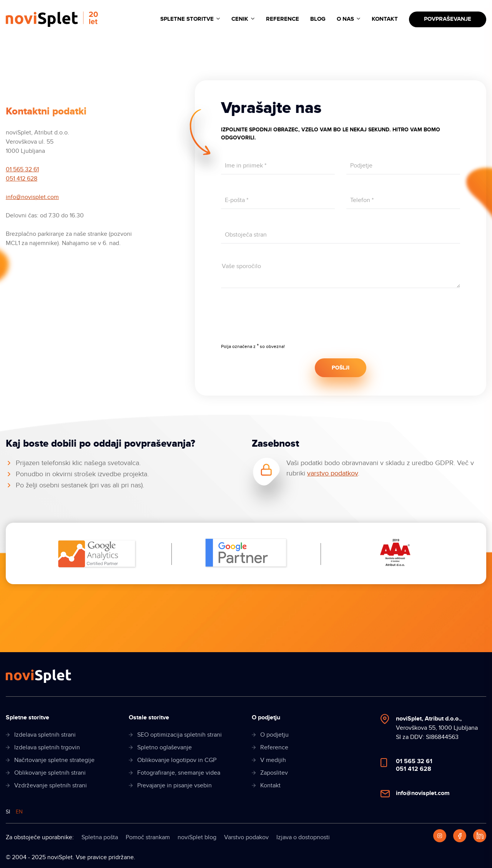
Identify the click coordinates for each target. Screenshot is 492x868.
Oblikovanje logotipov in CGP (177, 760)
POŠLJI (341, 368)
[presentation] (279, 321)
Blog (318, 19)
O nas (345, 19)
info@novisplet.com (32, 197)
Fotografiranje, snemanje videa (179, 773)
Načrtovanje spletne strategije (54, 760)
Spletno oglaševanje (165, 747)
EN (19, 812)
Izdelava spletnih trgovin (47, 747)
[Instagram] (440, 836)
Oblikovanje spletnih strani (50, 773)
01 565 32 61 (22, 169)
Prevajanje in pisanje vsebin (175, 785)
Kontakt (385, 19)
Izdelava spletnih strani (45, 735)
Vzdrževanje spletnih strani (51, 785)
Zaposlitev (274, 773)
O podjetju (274, 735)
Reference (283, 19)
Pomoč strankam (148, 837)
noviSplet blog (197, 837)
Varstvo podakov (246, 837)
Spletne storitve (187, 19)
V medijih (273, 760)
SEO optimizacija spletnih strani (180, 735)
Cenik (240, 19)
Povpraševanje (448, 19)
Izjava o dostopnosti (303, 837)
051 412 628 (22, 179)
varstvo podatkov (332, 473)
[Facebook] (460, 836)
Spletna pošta (100, 837)
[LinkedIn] (480, 836)
